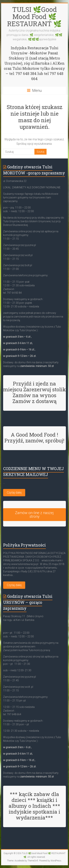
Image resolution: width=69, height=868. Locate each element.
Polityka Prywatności (24, 545)
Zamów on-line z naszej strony (34, 515)
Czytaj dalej (14, 493)
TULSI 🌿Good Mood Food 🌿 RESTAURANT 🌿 (34, 16)
